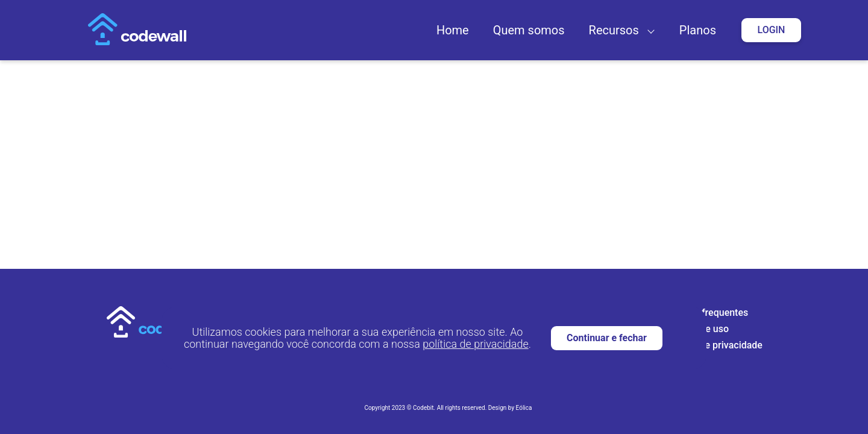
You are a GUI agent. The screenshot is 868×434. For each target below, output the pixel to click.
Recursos (614, 30)
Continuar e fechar (607, 338)
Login (772, 30)
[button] (649, 30)
